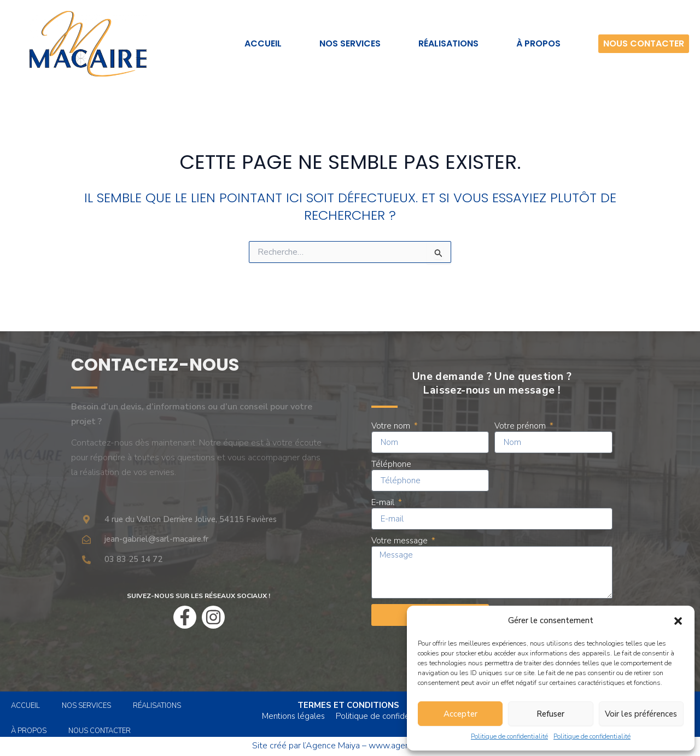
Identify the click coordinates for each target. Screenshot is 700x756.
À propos (538, 43)
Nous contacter (644, 43)
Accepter (460, 714)
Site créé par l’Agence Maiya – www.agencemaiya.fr (350, 746)
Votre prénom (521, 426)
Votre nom (392, 426)
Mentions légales (293, 716)
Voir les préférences (641, 714)
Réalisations (448, 43)
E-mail (384, 502)
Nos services (350, 43)
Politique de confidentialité (509, 736)
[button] (678, 621)
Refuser (550, 714)
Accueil (263, 43)
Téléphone (391, 464)
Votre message (401, 541)
